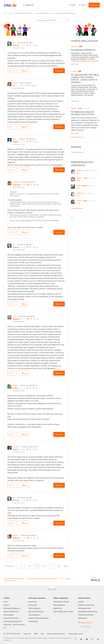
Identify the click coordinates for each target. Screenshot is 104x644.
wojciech (16, 182)
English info (30, 634)
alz (14, 43)
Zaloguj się (94, 5)
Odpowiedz (59, 71)
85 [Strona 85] (30, 566)
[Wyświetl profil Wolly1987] (81, 170)
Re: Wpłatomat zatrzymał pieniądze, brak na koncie (83, 113)
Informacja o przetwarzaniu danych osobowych (42, 579)
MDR (46, 634)
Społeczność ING (5, 13)
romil (15, 139)
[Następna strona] (67, 566)
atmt (15, 316)
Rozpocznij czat (86, 623)
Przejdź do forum (77, 137)
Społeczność (30, 5)
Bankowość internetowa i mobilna (24, 13)
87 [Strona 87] (44, 566)
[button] (10, 71)
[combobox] (52, 20)
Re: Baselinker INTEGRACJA (83, 50)
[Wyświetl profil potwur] (80, 201)
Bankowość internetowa (43, 13)
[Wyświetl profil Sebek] (79, 193)
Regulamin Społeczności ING (14, 579)
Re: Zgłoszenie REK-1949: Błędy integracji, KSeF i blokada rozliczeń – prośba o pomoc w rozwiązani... (85, 78)
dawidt (15, 385)
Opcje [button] (25, 71)
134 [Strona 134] (59, 566)
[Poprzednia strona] (9, 566)
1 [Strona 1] (16, 566)
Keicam (16, 535)
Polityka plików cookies (83, 634)
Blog (83, 5)
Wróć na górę (52, 589)
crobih (15, 83)
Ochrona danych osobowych (61, 634)
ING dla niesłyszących (14, 634)
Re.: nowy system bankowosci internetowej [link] (64, 13)
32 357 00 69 (86, 627)
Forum (73, 5)
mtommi (16, 447)
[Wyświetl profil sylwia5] (80, 178)
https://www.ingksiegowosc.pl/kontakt (85, 61)
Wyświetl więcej (77, 208)
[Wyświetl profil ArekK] (79, 185)
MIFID (39, 634)
